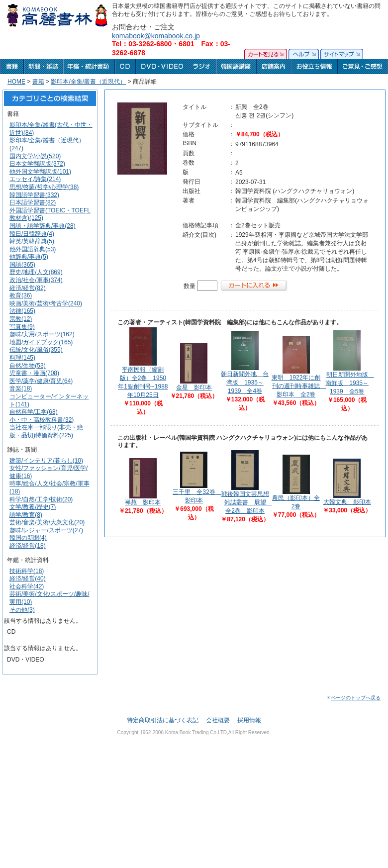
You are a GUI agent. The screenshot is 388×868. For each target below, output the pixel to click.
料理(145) (22, 358)
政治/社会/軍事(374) (36, 280)
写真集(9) (22, 327)
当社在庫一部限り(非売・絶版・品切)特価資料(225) (46, 431)
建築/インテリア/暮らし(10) (46, 461)
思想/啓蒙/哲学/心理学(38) (44, 187)
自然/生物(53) (28, 366)
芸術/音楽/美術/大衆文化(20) (47, 522)
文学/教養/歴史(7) (33, 507)
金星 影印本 (194, 387)
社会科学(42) (27, 586)
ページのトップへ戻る (353, 698)
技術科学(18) (27, 571)
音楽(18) (21, 388)
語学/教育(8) (26, 515)
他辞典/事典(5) (29, 257)
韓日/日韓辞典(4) (32, 234)
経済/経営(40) (28, 579)
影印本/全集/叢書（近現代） (88, 82)
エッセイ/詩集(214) (35, 179)
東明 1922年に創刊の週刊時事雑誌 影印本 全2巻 (299, 386)
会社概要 (218, 720)
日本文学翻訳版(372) (37, 164)
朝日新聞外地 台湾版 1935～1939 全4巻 (245, 383)
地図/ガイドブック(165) (41, 342)
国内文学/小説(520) (35, 156)
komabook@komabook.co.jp (156, 36)
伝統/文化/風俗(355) (36, 350)
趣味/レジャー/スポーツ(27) (46, 530)
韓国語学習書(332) (34, 195)
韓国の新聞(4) (28, 538)
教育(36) (21, 295)
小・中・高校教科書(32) (42, 420)
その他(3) (22, 610)
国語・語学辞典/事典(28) (43, 226)
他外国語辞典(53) (33, 249)
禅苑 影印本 (143, 502)
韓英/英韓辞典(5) (32, 241)
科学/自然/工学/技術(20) (41, 499)
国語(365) (22, 265)
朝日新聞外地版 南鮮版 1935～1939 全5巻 (349, 383)
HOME (16, 82)
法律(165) (22, 311)
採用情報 (249, 720)
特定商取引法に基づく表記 (163, 720)
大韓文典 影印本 (347, 502)
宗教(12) (21, 319)
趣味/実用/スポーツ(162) (42, 334)
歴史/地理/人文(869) (36, 272)
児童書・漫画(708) (34, 373)
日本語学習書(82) (33, 202)
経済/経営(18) (28, 546)
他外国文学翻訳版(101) (40, 172)
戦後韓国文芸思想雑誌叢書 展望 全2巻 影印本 (247, 502)
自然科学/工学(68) (34, 412)
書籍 (38, 82)
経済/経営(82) (28, 288)
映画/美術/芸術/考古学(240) (46, 303)
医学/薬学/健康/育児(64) (41, 381)
